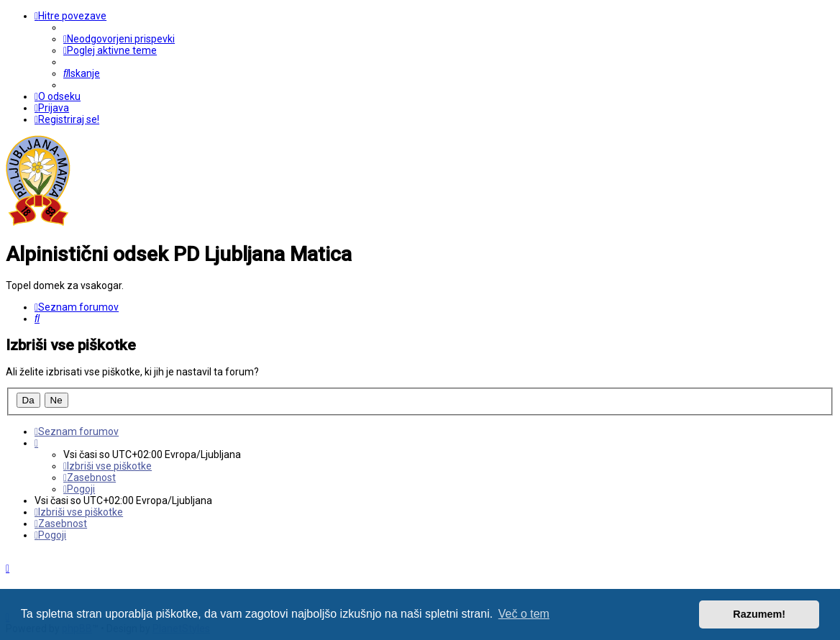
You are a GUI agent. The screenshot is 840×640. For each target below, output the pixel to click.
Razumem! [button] (759, 614)
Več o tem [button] (524, 614)
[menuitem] (119, 39)
